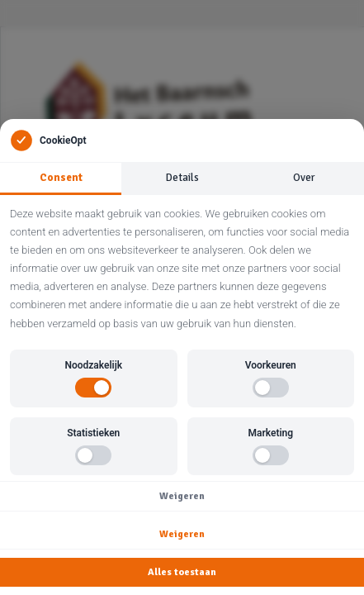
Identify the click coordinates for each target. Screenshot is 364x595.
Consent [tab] (61, 178)
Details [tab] (182, 178)
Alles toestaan (182, 572)
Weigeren (182, 496)
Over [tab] (304, 178)
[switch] (93, 388)
